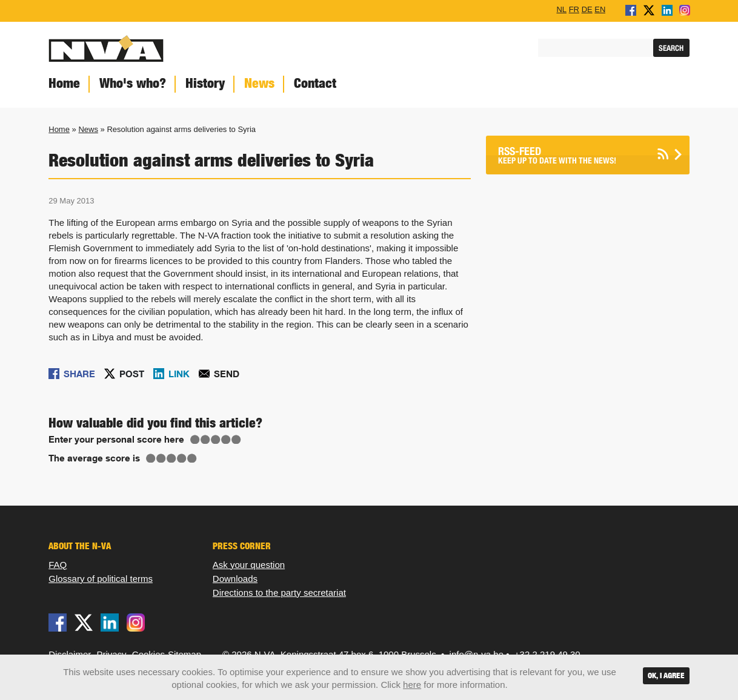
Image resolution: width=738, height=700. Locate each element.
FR (574, 9)
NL (561, 9)
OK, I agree (666, 675)
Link (179, 374)
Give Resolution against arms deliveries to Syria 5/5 (236, 440)
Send (227, 374)
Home (64, 83)
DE (587, 9)
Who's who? (133, 83)
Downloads (235, 579)
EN (600, 9)
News (259, 83)
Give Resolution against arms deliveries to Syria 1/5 (195, 440)
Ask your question (249, 565)
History (205, 83)
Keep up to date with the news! (573, 155)
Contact (315, 83)
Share (79, 374)
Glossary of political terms (101, 579)
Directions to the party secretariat (279, 593)
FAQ (58, 565)
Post (132, 374)
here (412, 685)
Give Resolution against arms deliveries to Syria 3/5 (216, 440)
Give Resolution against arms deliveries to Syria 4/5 (226, 440)
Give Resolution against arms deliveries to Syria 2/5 (205, 440)
